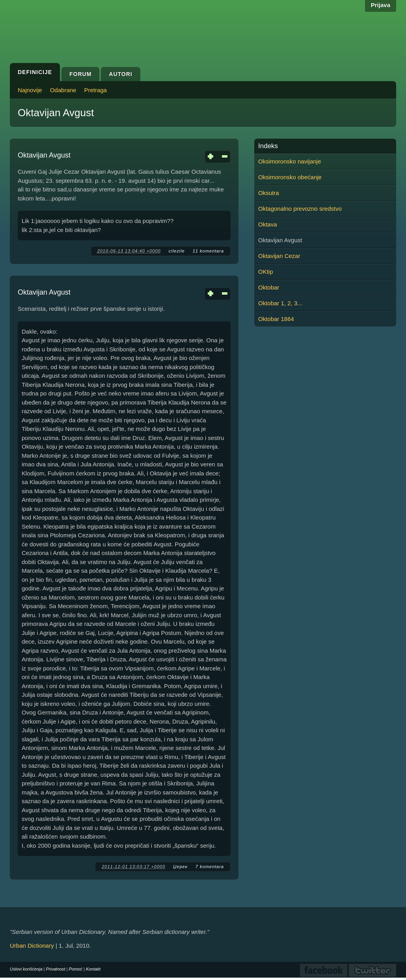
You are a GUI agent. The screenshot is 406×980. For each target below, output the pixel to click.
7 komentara (210, 867)
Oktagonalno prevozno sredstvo (300, 209)
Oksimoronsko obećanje (290, 177)
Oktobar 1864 (276, 319)
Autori (120, 74)
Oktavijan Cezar (279, 256)
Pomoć (75, 969)
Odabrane (63, 90)
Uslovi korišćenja (26, 969)
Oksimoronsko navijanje (290, 161)
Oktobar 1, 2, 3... (280, 303)
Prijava (381, 5)
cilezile (177, 251)
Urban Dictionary (32, 946)
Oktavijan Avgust (44, 155)
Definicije (35, 72)
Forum (80, 74)
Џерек (180, 867)
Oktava (268, 224)
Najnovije (30, 90)
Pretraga (95, 90)
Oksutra (269, 193)
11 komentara (208, 251)
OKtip (266, 272)
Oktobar (269, 287)
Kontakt (93, 969)
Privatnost (56, 969)
